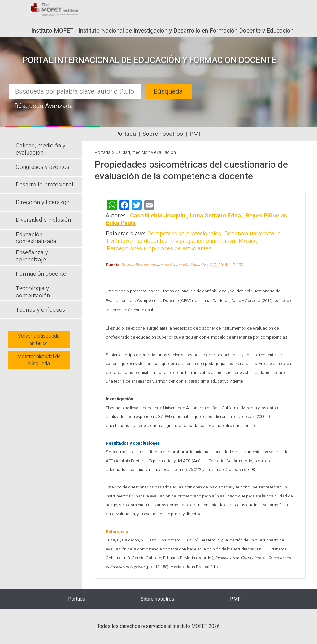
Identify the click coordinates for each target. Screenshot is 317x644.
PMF (196, 134)
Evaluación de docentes (137, 241)
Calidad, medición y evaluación (146, 153)
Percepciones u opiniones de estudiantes (159, 248)
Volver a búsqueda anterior (39, 340)
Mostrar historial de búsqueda (39, 360)
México (248, 241)
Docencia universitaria (253, 234)
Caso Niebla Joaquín (158, 216)
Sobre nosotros (163, 134)
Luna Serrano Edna (215, 216)
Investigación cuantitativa (203, 241)
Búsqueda (168, 92)
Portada (126, 134)
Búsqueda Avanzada (44, 106)
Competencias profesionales (184, 234)
